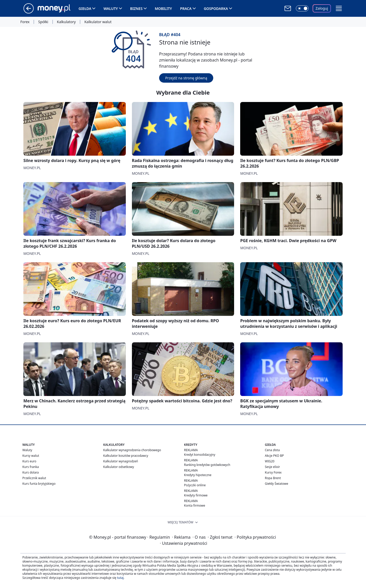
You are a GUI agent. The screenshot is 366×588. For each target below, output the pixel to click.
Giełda (85, 9)
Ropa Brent (273, 478)
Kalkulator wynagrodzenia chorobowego (132, 450)
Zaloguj (322, 8)
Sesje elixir (272, 467)
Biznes (136, 9)
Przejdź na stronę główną (186, 78)
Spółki (43, 22)
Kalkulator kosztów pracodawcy (126, 456)
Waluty (111, 9)
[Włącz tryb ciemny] (302, 8)
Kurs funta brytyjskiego (39, 484)
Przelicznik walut (34, 478)
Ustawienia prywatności (184, 543)
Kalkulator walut (98, 22)
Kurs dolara (31, 472)
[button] (339, 8)
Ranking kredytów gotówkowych (207, 465)
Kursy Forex (273, 472)
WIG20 (270, 461)
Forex (25, 22)
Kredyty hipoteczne (198, 475)
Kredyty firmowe (196, 495)
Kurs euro (29, 461)
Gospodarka (216, 9)
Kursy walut (31, 456)
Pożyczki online (195, 485)
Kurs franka (31, 467)
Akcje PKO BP (274, 456)
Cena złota (272, 450)
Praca (186, 9)
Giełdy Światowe (277, 484)
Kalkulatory (66, 22)
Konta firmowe (195, 505)
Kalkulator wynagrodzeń (121, 461)
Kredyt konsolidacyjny (200, 455)
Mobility (163, 9)
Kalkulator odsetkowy (119, 467)
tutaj (120, 578)
